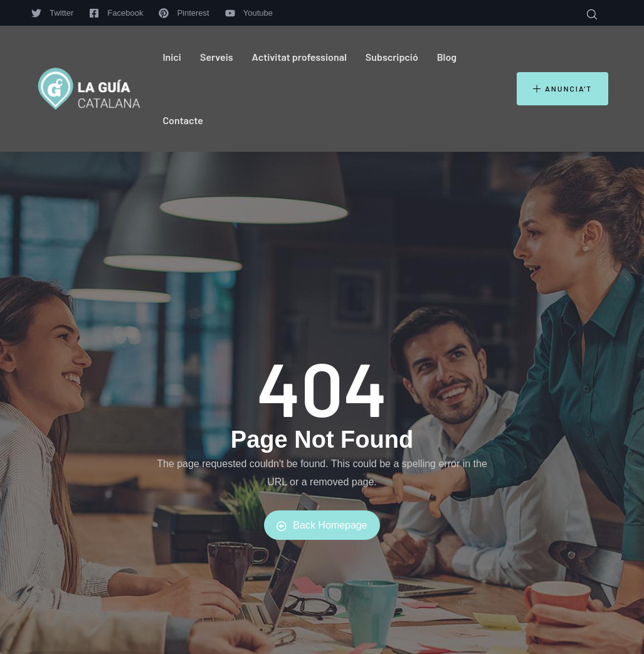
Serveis (217, 57)
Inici (172, 57)
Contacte (183, 120)
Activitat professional (299, 57)
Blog (447, 57)
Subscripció (392, 57)
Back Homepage (322, 525)
